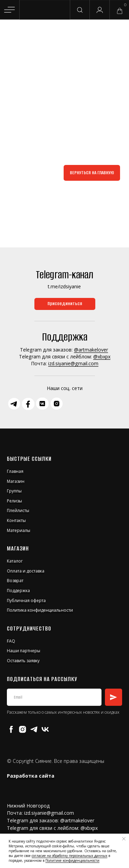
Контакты (16, 520)
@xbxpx (102, 357)
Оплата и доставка (26, 571)
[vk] (45, 729)
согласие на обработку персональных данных (69, 856)
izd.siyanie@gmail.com (73, 363)
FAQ (11, 641)
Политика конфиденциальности (40, 610)
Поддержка (18, 591)
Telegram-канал (64, 275)
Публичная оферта (26, 600)
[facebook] (11, 729)
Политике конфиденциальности (72, 860)
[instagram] (23, 729)
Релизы (14, 501)
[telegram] (34, 729)
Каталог (15, 561)
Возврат (15, 581)
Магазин (16, 481)
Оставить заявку (23, 661)
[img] (45, 10)
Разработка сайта (31, 776)
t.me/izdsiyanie (64, 286)
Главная (15, 471)
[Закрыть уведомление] (124, 839)
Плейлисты (18, 510)
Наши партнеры (24, 651)
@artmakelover (91, 350)
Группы (14, 491)
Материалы (19, 530)
